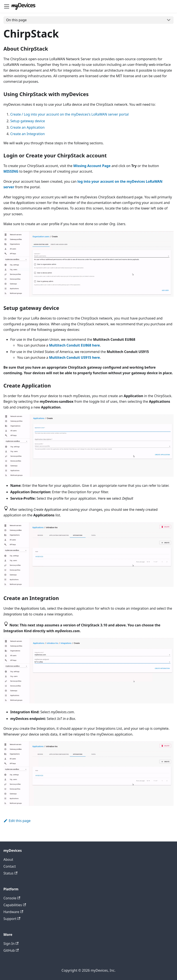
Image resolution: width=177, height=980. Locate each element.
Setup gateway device (28, 121)
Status (10, 873)
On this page (16, 20)
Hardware (13, 912)
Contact (10, 866)
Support (12, 919)
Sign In (11, 944)
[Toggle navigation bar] (7, 6)
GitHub (11, 950)
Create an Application (28, 127)
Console (12, 898)
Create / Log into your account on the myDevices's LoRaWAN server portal (69, 114)
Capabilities (15, 905)
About (8, 859)
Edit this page (17, 821)
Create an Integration (28, 134)
